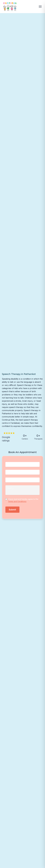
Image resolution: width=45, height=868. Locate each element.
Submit (12, 510)
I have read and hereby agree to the (23, 500)
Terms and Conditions (17, 501)
